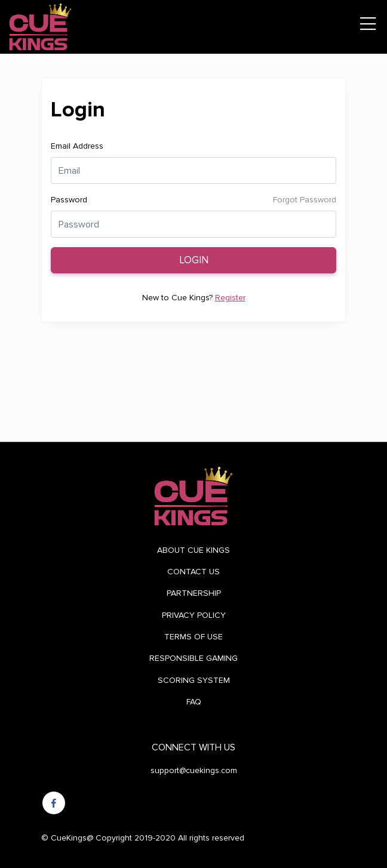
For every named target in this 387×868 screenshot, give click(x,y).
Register (230, 298)
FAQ (194, 702)
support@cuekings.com (194, 770)
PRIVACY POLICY (194, 615)
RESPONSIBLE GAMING (193, 658)
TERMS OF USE (193, 637)
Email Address (77, 146)
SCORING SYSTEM (194, 680)
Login (194, 260)
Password (69, 200)
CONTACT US (193, 572)
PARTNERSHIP (194, 593)
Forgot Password (305, 200)
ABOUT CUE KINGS (193, 550)
